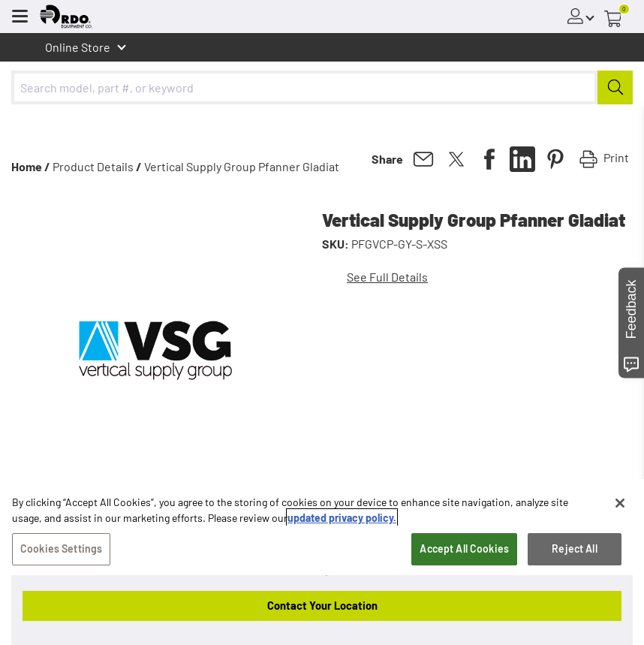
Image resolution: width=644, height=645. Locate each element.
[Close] (620, 505)
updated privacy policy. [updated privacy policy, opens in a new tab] (342, 519)
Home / (31, 166)
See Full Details (387, 277)
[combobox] (322, 87)
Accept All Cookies (464, 550)
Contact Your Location (322, 605)
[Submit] (615, 87)
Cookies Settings (61, 550)
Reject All (574, 550)
